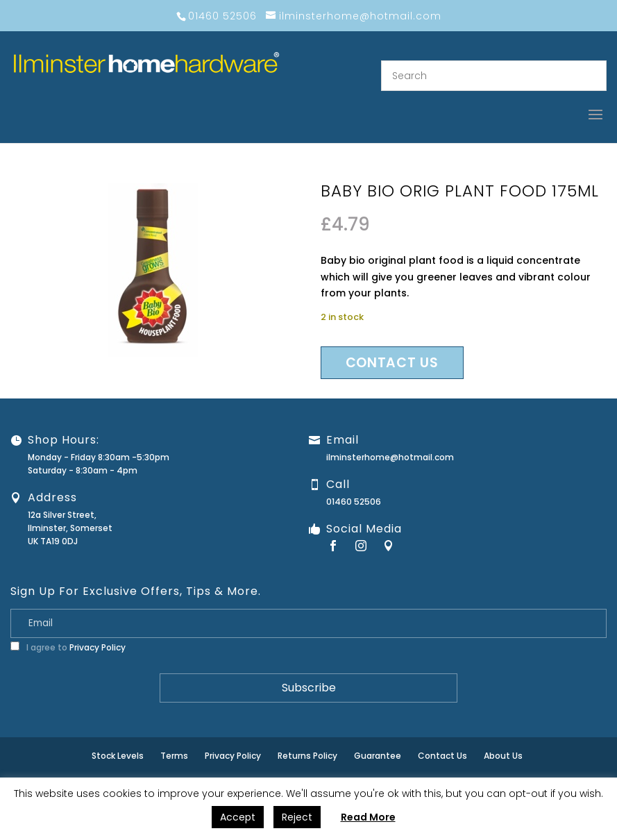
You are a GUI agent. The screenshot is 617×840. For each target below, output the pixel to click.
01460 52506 (354, 502)
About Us (503, 756)
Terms (174, 756)
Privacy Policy (98, 647)
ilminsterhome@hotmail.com (390, 457)
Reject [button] (297, 817)
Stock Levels (118, 756)
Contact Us (442, 756)
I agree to (68, 647)
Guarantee (378, 756)
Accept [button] (238, 817)
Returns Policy (307, 756)
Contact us (392, 363)
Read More (368, 817)
